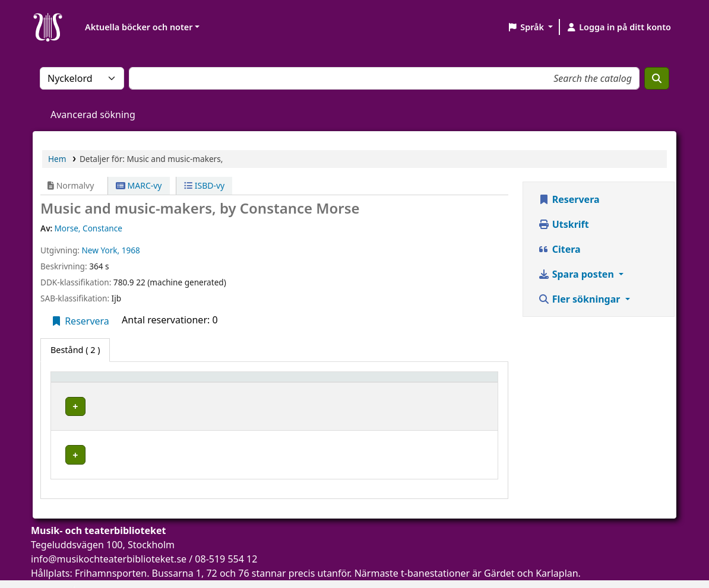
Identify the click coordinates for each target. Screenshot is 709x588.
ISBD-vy (204, 185)
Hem (57, 159)
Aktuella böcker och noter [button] (139, 27)
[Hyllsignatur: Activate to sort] (377, 383)
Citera (559, 249)
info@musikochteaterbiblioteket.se (109, 540)
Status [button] (447, 382)
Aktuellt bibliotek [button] (199, 382)
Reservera (80, 321)
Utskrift (564, 224)
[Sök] (657, 78)
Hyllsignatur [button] (356, 382)
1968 (131, 250)
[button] (530, 27)
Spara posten (577, 274)
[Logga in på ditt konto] (618, 27)
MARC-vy (139, 185)
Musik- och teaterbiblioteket (218, 404)
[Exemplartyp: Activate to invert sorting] (104, 383)
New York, (100, 250)
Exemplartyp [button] (83, 382)
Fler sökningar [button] (580, 299)
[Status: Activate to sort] (463, 383)
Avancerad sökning (93, 115)
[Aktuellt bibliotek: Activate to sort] (241, 383)
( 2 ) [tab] (75, 350)
